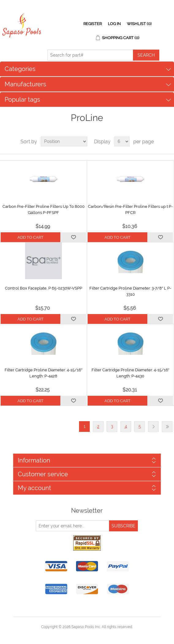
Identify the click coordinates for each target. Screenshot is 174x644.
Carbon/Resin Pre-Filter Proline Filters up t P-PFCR (130, 210)
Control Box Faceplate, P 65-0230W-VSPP (43, 288)
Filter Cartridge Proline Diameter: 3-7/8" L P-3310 (130, 291)
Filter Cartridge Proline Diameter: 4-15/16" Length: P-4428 (43, 373)
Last (167, 427)
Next (153, 427)
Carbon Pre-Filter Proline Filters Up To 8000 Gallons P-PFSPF (43, 210)
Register (93, 24)
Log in (114, 24)
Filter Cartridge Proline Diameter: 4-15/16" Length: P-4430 (130, 373)
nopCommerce (98, 634)
